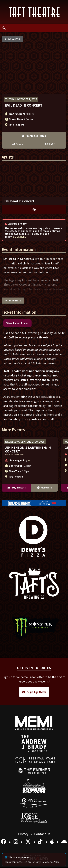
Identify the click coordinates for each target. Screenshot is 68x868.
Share (18, 144)
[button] (28, 461)
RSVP (50, 144)
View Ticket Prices (17, 323)
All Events (12, 39)
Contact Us (42, 834)
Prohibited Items (34, 136)
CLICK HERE (19, 237)
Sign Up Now (34, 692)
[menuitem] (34, 771)
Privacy (24, 834)
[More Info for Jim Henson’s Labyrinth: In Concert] (30, 464)
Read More (13, 300)
